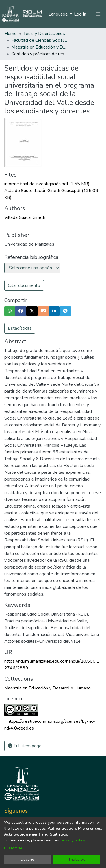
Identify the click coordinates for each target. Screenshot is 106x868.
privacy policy (73, 840)
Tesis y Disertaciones (44, 34)
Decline (27, 859)
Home (11, 34)
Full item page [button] (25, 746)
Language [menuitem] (59, 14)
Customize (13, 848)
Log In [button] (80, 14)
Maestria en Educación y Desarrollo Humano (40, 47)
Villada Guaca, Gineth (25, 217)
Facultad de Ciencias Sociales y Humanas (40, 40)
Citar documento (24, 285)
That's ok (76, 859)
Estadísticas (20, 328)
